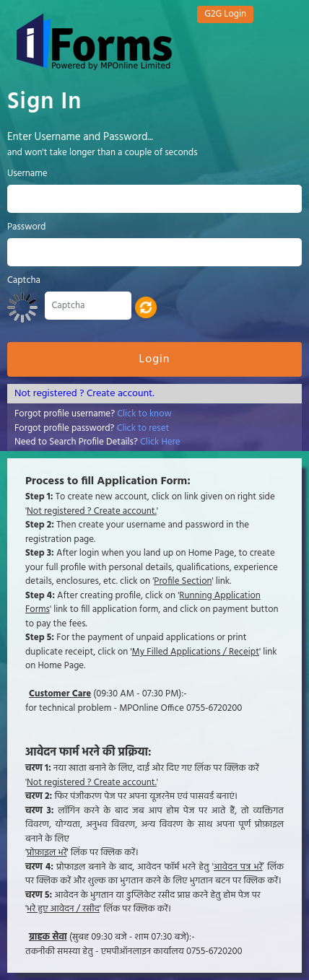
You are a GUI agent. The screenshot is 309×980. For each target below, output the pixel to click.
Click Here (160, 442)
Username (27, 174)
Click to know (144, 414)
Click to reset (143, 428)
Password (26, 227)
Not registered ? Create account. (84, 394)
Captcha (24, 281)
